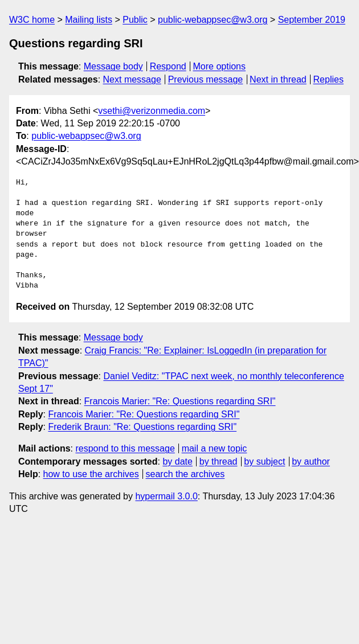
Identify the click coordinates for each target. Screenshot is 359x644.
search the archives (185, 474)
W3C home (32, 20)
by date (177, 462)
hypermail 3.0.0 (166, 496)
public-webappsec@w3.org (213, 20)
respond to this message (125, 448)
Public (135, 20)
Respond (168, 66)
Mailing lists (89, 20)
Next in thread (278, 79)
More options (220, 66)
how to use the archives (91, 474)
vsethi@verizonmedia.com (152, 111)
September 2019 (312, 20)
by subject (264, 462)
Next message (132, 79)
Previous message (206, 79)
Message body (113, 66)
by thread (219, 462)
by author (311, 462)
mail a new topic (215, 448)
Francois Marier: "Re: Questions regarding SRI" (180, 401)
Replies (329, 79)
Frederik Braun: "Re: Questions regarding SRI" (142, 427)
